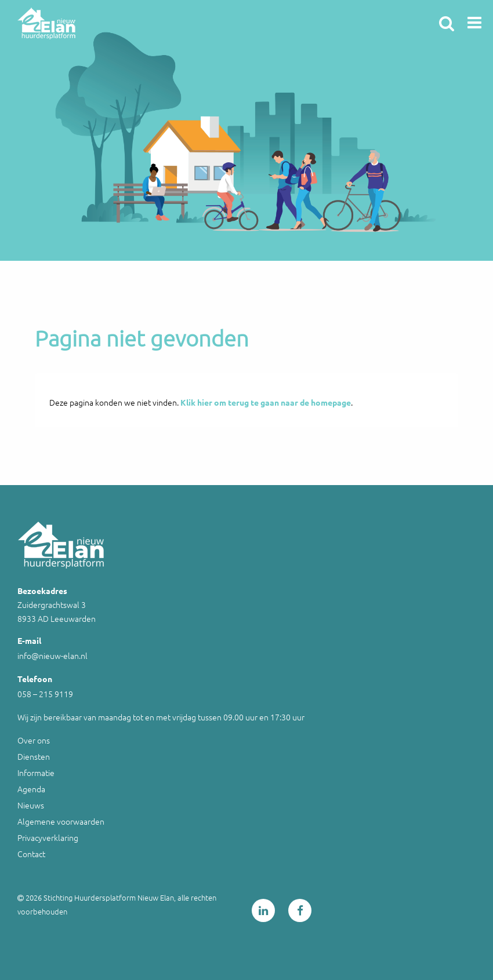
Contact (31, 854)
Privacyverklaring (48, 837)
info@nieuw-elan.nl (52, 655)
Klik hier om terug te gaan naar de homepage (266, 402)
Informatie (36, 773)
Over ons (34, 740)
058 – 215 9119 (45, 694)
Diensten (34, 756)
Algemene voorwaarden (61, 821)
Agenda (31, 789)
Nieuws (31, 805)
